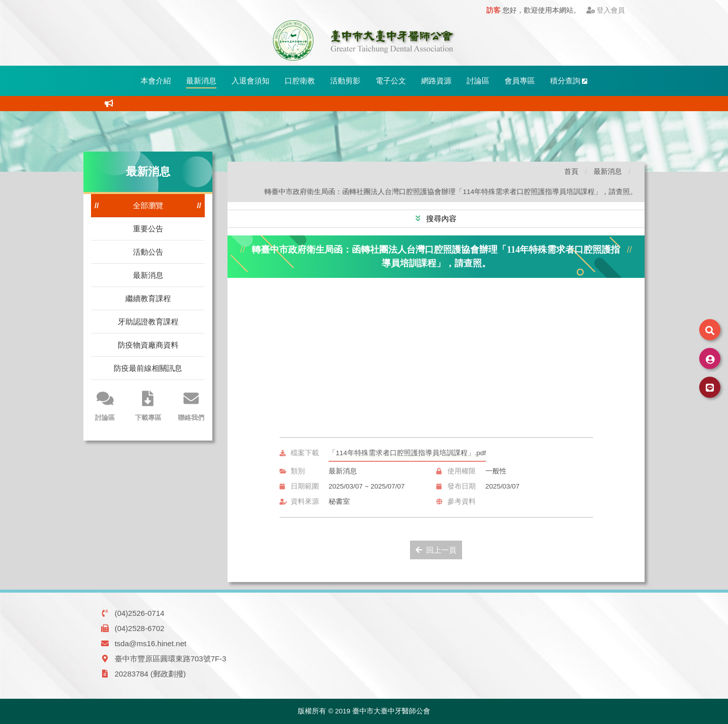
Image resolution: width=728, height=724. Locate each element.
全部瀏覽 (148, 205)
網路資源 (436, 81)
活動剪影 (345, 81)
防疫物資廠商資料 (148, 345)
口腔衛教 (300, 81)
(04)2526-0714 (140, 613)
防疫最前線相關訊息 (148, 368)
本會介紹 (156, 81)
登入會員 (606, 10)
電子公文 (391, 81)
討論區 (478, 81)
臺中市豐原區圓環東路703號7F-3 (171, 659)
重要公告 (148, 229)
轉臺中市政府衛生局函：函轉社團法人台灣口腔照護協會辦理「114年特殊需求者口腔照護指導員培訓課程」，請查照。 (451, 192)
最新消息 (201, 81)
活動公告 (148, 252)
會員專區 (520, 81)
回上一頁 (436, 550)
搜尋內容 (440, 219)
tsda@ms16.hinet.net (151, 643)
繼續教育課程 (148, 298)
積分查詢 (569, 81)
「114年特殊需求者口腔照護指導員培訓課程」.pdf (407, 453)
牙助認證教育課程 (148, 322)
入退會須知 (251, 81)
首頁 (571, 172)
